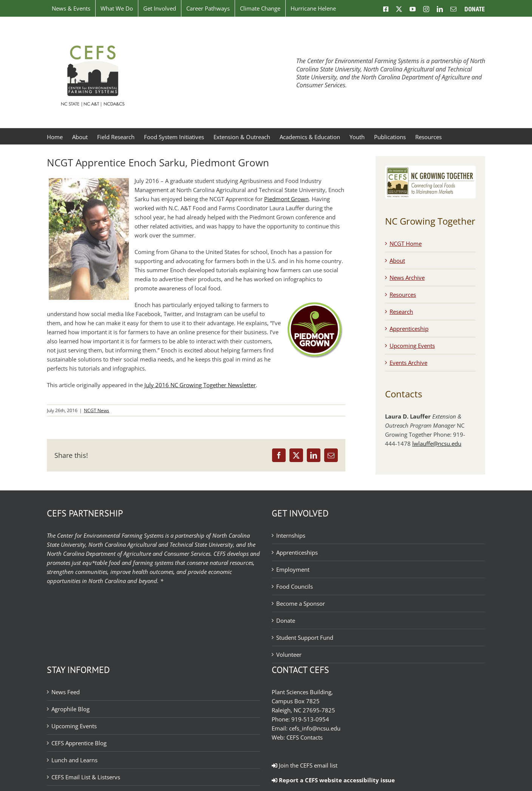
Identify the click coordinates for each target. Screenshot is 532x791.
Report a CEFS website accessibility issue (333, 780)
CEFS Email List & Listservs (86, 777)
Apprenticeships (297, 552)
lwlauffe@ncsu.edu (437, 444)
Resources (403, 295)
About (397, 261)
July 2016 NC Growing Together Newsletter (200, 385)
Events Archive (408, 363)
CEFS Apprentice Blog (79, 743)
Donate (286, 620)
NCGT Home (406, 244)
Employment (293, 569)
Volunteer (289, 655)
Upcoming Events (412, 346)
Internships (291, 535)
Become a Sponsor (301, 603)
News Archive (407, 278)
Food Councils (295, 586)
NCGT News (97, 410)
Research (401, 312)
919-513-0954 (310, 719)
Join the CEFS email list (305, 765)
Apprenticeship (409, 329)
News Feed (66, 692)
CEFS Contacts (305, 737)
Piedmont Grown (286, 199)
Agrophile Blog (70, 709)
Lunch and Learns (74, 760)
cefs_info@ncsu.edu (315, 728)
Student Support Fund (305, 637)
